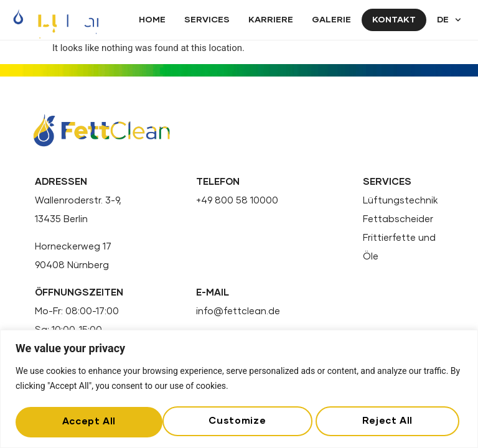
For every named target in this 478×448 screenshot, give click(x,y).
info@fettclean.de (238, 312)
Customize (90, 419)
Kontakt (394, 20)
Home (152, 20)
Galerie (331, 20)
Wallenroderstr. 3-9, (78, 201)
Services (207, 20)
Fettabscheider (398, 219)
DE (449, 20)
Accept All (389, 419)
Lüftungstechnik (401, 201)
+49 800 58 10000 (237, 201)
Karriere (271, 20)
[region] (239, 388)
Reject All (239, 419)
